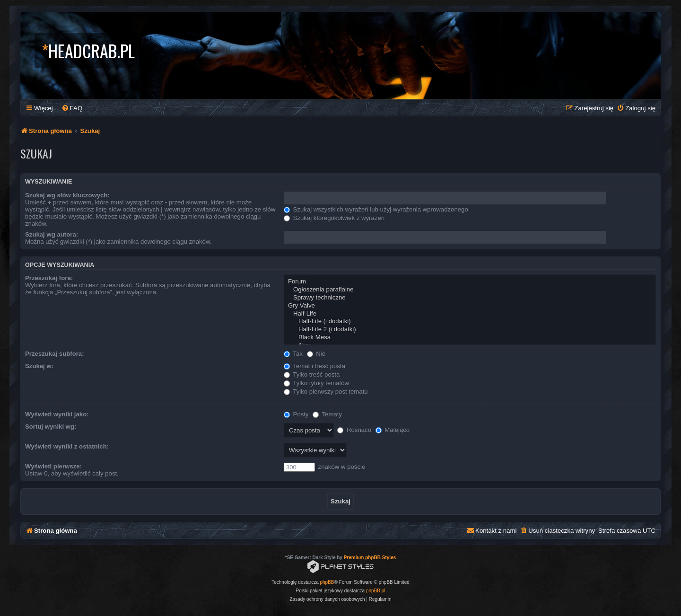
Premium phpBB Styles (370, 558)
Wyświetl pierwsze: (53, 466)
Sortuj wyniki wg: (51, 427)
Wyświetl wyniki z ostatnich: (67, 446)
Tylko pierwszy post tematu (326, 392)
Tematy (327, 414)
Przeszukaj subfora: (55, 354)
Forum (470, 282)
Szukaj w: (39, 366)
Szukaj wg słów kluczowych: (67, 195)
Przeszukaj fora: (49, 278)
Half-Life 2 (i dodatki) (470, 330)
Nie (316, 354)
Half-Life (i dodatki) (470, 321)
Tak (293, 354)
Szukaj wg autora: (52, 234)
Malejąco (393, 430)
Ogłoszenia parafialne (470, 290)
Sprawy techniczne (470, 298)
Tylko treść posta (312, 374)
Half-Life (470, 314)
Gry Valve (470, 306)
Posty (296, 414)
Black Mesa (470, 338)
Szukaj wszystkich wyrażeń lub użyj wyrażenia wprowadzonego (376, 209)
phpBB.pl (376, 591)
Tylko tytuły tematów (316, 383)
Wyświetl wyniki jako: (57, 414)
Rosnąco (354, 430)
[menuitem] (72, 108)
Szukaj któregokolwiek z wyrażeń (334, 218)
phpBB (327, 582)
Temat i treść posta (314, 366)
